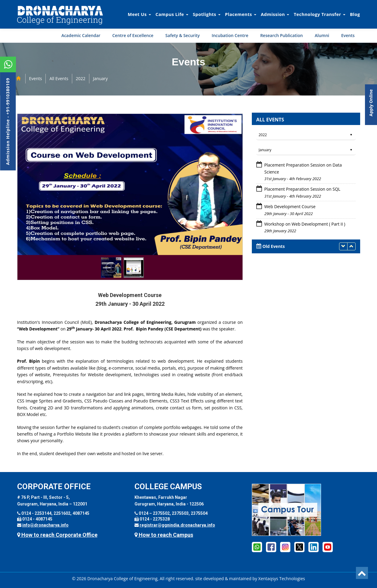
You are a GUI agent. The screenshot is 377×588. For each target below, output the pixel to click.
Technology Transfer (320, 14)
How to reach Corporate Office (57, 535)
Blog (355, 14)
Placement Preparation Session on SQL (302, 189)
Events (348, 35)
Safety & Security (183, 35)
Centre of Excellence (133, 35)
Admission (275, 14)
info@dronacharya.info (45, 525)
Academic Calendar (81, 35)
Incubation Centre (230, 35)
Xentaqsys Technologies (281, 579)
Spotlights (207, 14)
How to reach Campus (164, 535)
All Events (59, 78)
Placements (241, 14)
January (100, 78)
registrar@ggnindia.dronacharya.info (177, 525)
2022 (81, 78)
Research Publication (282, 35)
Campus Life (172, 14)
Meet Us (139, 14)
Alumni (322, 35)
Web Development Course (289, 206)
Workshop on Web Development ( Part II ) (304, 224)
